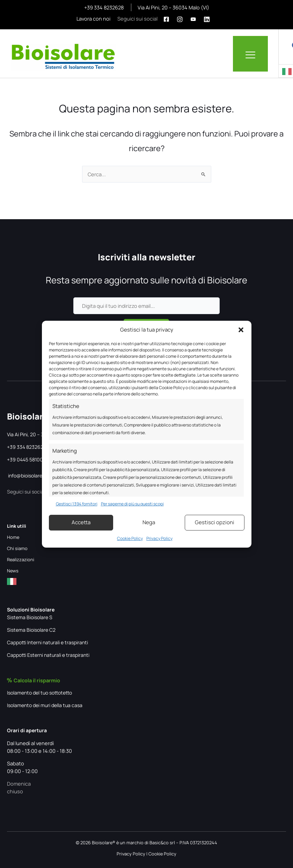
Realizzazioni (21, 559)
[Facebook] (168, 18)
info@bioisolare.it (27, 476)
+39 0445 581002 (26, 459)
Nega (149, 522)
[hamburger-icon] (250, 54)
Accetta (81, 522)
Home (13, 537)
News (13, 571)
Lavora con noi (93, 18)
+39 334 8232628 (104, 7)
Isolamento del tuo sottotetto (39, 693)
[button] (241, 330)
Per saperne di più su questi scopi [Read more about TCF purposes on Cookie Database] (132, 504)
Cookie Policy (130, 538)
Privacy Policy (159, 538)
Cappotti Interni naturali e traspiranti (47, 642)
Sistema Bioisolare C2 (31, 630)
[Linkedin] (208, 18)
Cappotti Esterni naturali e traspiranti (48, 655)
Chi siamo (17, 548)
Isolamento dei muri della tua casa (45, 705)
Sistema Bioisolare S (30, 617)
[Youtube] (195, 18)
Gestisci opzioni (215, 522)
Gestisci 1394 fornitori (77, 504)
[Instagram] (182, 18)
